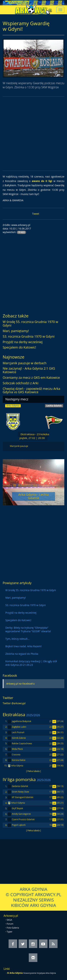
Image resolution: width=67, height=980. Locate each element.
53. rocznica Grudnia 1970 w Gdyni (29, 336)
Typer (10, 932)
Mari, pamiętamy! (16, 331)
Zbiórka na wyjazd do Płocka (22, 654)
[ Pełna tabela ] (33, 771)
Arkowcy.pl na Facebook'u (20, 684)
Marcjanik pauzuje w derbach (25, 363)
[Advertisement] (33, 134)
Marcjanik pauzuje (19, 446)
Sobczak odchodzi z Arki (21, 383)
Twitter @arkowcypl (14, 703)
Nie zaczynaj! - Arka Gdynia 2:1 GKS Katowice (29, 370)
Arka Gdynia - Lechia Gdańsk (33, 496)
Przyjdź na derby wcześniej (23, 342)
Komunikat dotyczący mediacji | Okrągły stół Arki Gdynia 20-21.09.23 (31, 663)
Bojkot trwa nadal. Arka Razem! (23, 646)
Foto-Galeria (13, 928)
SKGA (9, 920)
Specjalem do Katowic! (19, 347)
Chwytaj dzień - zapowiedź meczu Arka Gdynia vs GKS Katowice (31, 390)
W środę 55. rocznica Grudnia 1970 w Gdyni (30, 324)
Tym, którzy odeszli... (17, 639)
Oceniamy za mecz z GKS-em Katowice (31, 377)
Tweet (36, 214)
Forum (10, 924)
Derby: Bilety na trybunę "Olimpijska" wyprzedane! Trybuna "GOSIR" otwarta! (28, 629)
